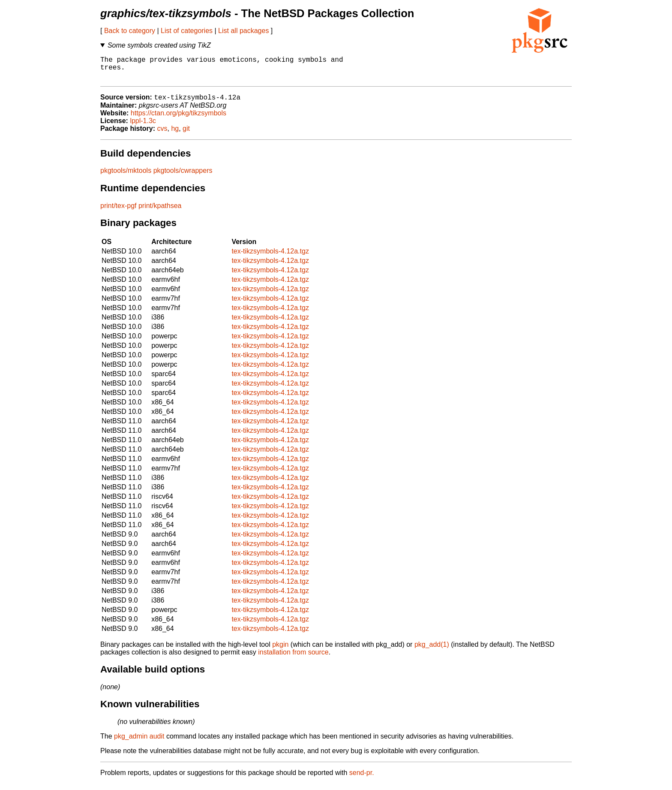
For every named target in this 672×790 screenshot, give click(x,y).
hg (175, 135)
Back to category (130, 31)
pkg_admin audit (139, 743)
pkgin (280, 651)
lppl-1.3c (143, 127)
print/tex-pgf (118, 212)
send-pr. (362, 779)
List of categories (187, 31)
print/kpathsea (160, 212)
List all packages (243, 31)
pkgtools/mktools (126, 177)
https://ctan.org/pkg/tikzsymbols (178, 119)
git (186, 135)
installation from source (293, 659)
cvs (162, 135)
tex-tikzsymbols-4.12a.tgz (270, 258)
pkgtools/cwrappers (183, 177)
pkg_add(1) (432, 651)
